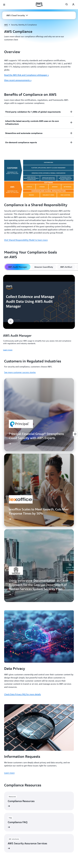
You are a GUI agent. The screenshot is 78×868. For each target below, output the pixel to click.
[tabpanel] (39, 313)
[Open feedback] (75, 434)
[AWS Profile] (73, 5)
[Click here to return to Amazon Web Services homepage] (39, 5)
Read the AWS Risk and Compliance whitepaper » (26, 75)
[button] (17, 15)
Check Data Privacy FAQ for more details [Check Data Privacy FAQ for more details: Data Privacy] (23, 694)
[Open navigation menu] (4, 5)
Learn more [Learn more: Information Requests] (9, 773)
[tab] (18, 267)
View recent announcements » (18, 80)
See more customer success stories (20, 372)
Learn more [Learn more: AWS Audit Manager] (8, 350)
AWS (6, 25)
